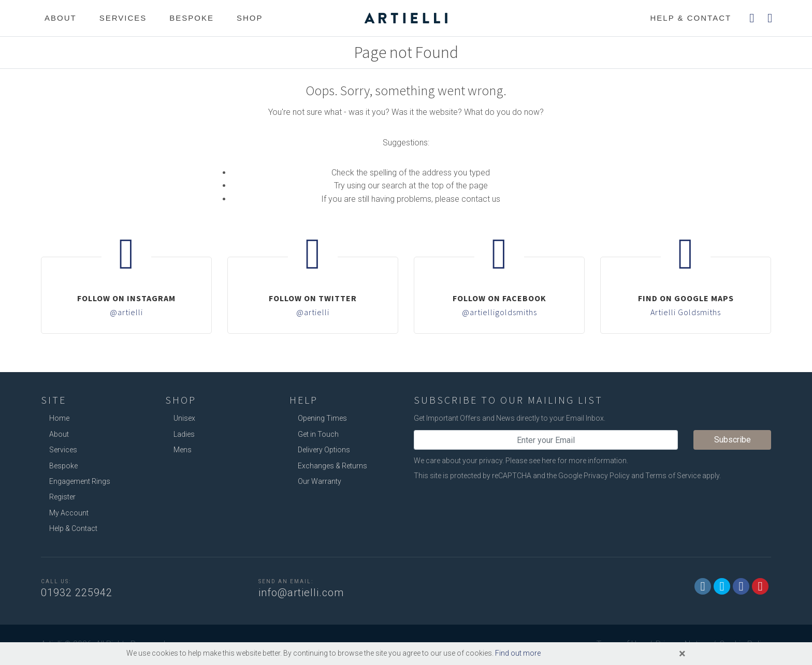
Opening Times (322, 418)
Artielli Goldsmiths (686, 312)
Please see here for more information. (567, 461)
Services (123, 18)
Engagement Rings (80, 481)
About (61, 18)
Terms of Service (673, 476)
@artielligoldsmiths (499, 312)
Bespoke (192, 18)
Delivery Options (324, 450)
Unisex (184, 418)
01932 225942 (77, 593)
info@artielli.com (301, 593)
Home (59, 418)
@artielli (126, 312)
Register (62, 497)
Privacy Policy (607, 476)
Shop (250, 18)
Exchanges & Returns (332, 466)
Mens (183, 450)
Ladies (184, 434)
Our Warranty (320, 481)
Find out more (518, 653)
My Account (69, 513)
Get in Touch (318, 434)
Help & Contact (73, 528)
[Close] (682, 654)
